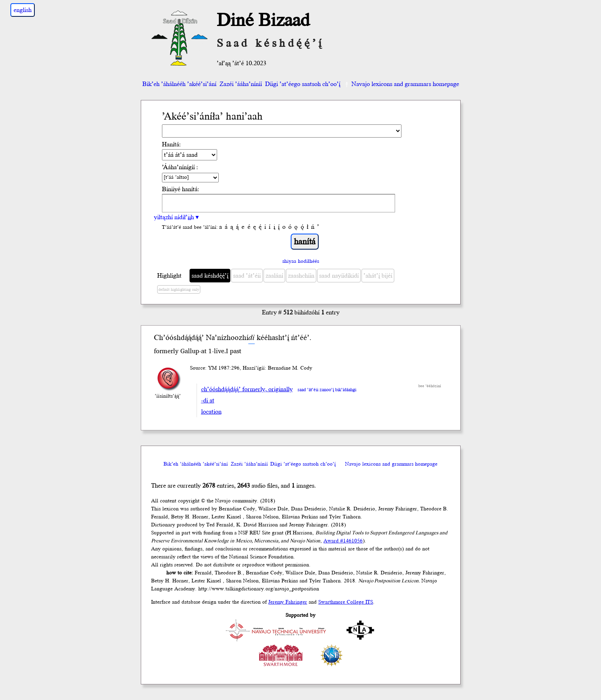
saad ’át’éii (247, 276)
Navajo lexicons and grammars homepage (401, 84)
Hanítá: (171, 144)
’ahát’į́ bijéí (378, 276)
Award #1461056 (343, 541)
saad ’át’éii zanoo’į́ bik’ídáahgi (327, 390)
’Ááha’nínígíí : (180, 167)
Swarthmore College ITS (346, 602)
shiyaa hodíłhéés (301, 261)
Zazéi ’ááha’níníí (241, 84)
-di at (208, 400)
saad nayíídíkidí (339, 276)
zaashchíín (301, 276)
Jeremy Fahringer (288, 602)
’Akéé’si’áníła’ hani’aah (212, 117)
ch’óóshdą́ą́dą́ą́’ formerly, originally (247, 389)
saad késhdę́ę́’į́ (210, 276)
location (211, 412)
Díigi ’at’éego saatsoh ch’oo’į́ (303, 84)
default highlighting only (179, 290)
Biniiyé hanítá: (181, 189)
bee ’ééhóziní (430, 386)
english (23, 10)
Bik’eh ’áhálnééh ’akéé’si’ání (179, 84)
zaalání (274, 276)
